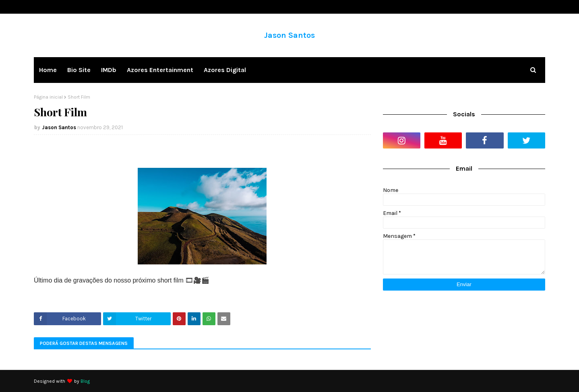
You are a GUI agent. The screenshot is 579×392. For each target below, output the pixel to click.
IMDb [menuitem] (109, 70)
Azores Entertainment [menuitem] (160, 70)
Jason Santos (289, 35)
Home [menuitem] (48, 70)
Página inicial (48, 97)
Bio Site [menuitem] (79, 70)
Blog (85, 381)
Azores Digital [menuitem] (225, 70)
